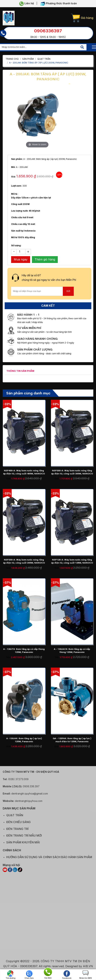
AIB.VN (88, 968)
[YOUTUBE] (5, 872)
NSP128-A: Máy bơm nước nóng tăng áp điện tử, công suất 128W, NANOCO (72, 561)
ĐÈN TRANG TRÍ (17, 831)
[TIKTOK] (20, 872)
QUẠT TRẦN (44, 59)
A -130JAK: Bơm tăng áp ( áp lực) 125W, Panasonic (24, 740)
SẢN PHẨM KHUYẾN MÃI (23, 844)
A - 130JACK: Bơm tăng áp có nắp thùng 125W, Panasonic (72, 651)
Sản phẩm (28, 59)
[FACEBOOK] (10, 872)
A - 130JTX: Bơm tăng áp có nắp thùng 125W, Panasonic (24, 651)
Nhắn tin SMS (86, 975)
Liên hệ (27, 4)
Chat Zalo (29, 975)
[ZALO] (15, 872)
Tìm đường (10, 975)
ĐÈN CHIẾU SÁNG (18, 824)
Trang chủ (12, 59)
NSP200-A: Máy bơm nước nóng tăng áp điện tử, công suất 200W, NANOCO (24, 561)
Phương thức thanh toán (59, 4)
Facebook (67, 975)
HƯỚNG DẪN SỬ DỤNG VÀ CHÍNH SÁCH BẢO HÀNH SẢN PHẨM (49, 859)
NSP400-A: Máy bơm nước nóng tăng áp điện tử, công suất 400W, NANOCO (24, 472)
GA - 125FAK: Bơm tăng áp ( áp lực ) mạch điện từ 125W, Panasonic (72, 740)
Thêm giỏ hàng (45, 259)
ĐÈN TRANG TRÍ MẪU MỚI (24, 838)
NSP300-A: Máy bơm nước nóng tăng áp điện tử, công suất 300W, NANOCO (72, 472)
